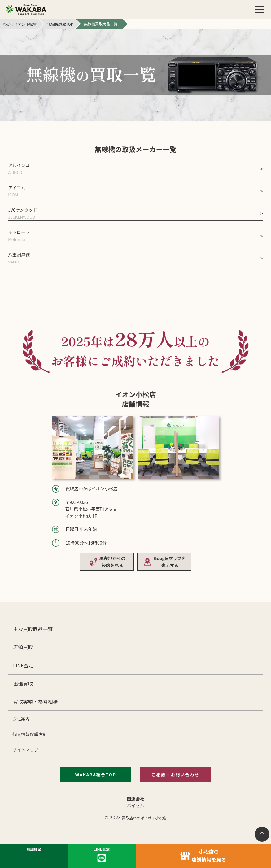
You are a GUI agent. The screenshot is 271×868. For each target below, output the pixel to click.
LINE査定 (23, 665)
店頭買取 (23, 647)
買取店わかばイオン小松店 (144, 818)
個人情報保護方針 (30, 734)
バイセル (136, 805)
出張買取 (23, 684)
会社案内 (21, 718)
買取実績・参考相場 (35, 701)
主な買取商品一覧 (33, 629)
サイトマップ (25, 750)
